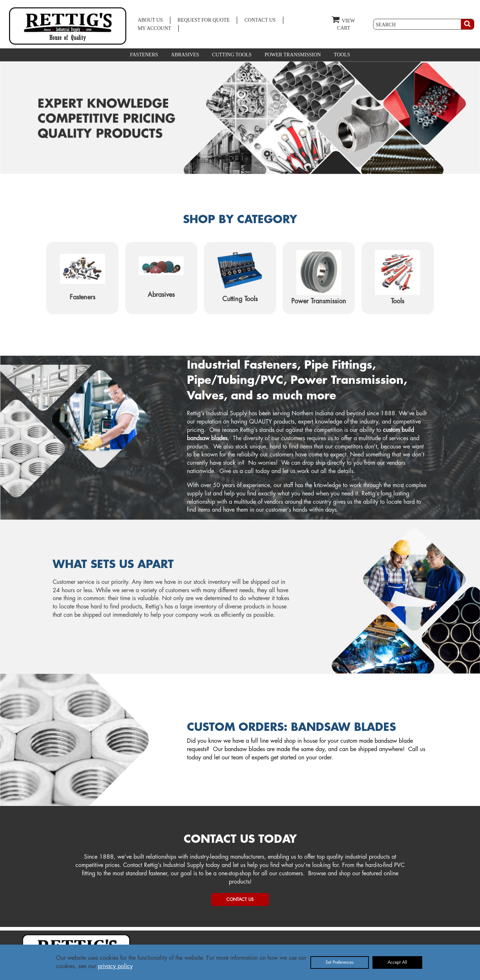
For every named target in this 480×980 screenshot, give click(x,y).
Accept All (397, 962)
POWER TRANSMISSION (293, 55)
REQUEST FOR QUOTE (204, 20)
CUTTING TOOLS (232, 55)
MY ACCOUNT (154, 28)
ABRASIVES (185, 55)
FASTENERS (144, 55)
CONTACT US (260, 20)
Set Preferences (340, 962)
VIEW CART (343, 23)
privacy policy (115, 966)
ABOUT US (150, 20)
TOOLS (342, 55)
